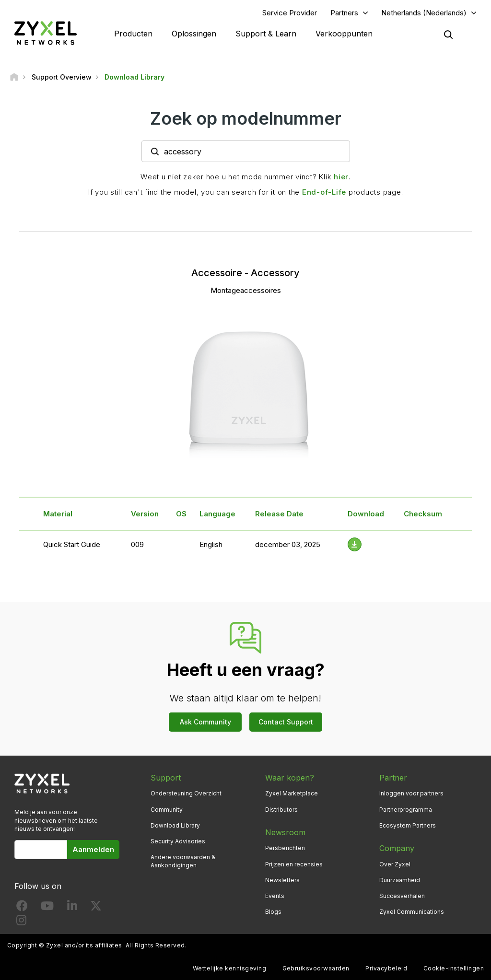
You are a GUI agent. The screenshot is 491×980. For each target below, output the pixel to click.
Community (167, 810)
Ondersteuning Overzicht (186, 793)
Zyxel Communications (412, 912)
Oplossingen (194, 34)
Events (275, 896)
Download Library (175, 825)
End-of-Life (324, 192)
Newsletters (282, 880)
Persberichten (285, 848)
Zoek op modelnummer (246, 118)
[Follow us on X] (96, 908)
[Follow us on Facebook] (22, 908)
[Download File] (355, 544)
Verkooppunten (344, 34)
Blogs (273, 912)
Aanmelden (93, 849)
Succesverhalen (402, 896)
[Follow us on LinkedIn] (72, 908)
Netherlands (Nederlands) (424, 13)
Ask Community (205, 722)
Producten (133, 34)
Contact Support (286, 722)
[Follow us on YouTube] (47, 908)
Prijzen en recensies (294, 864)
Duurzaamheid (400, 880)
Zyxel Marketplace (292, 793)
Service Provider (290, 13)
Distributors (281, 810)
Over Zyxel (395, 864)
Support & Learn (266, 34)
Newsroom (285, 832)
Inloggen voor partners (411, 793)
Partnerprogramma (406, 810)
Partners (344, 13)
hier (341, 177)
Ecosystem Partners (408, 825)
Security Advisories (178, 841)
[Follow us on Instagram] (21, 922)
